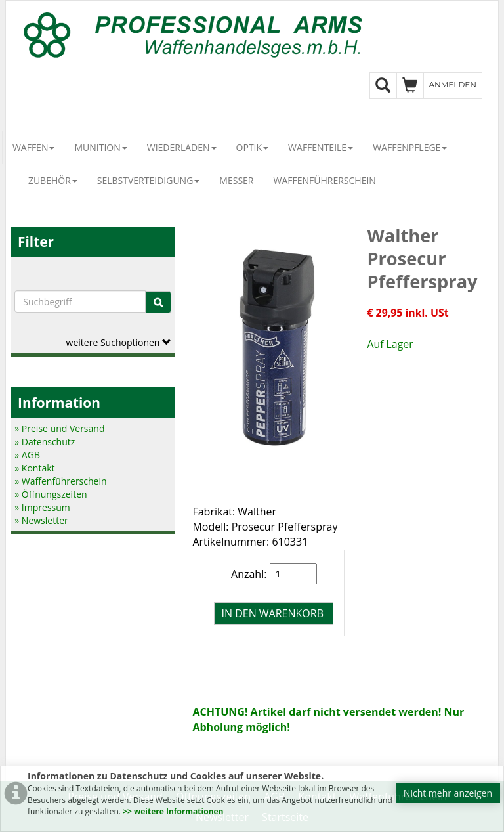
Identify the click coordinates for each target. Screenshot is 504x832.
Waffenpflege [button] (410, 147)
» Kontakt (34, 468)
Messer (236, 180)
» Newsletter (41, 520)
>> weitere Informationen (173, 811)
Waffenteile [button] (321, 147)
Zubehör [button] (53, 180)
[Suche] (158, 302)
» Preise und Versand (59, 428)
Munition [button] (100, 147)
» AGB (27, 455)
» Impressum (42, 507)
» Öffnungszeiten (51, 494)
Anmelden (453, 84)
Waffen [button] (34, 147)
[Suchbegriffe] (80, 301)
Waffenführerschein (324, 180)
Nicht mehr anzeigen (448, 793)
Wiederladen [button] (182, 147)
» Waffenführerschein (60, 481)
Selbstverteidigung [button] (149, 180)
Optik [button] (253, 147)
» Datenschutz (45, 442)
